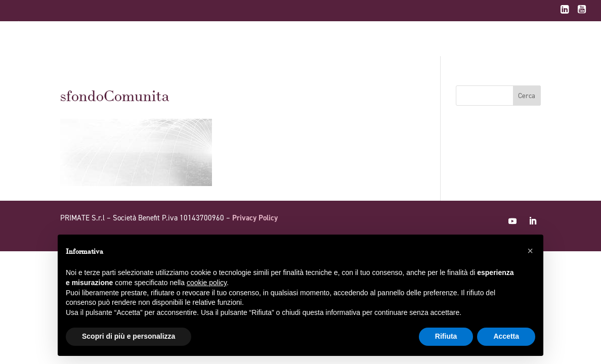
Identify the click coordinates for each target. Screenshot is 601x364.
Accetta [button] (506, 336)
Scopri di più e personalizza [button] (128, 336)
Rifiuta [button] (446, 336)
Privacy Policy (255, 218)
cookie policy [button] (207, 283)
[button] (530, 251)
